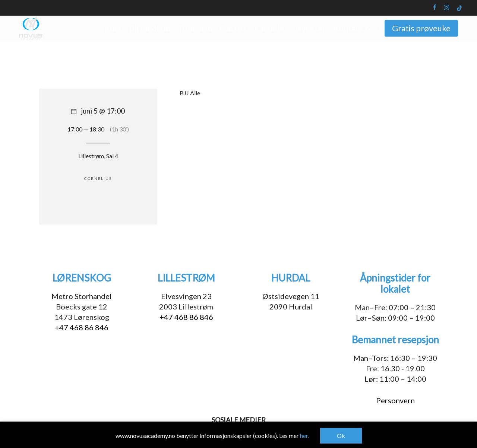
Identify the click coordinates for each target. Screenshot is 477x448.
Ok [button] (341, 436)
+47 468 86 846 (82, 327)
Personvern (395, 400)
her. (304, 436)
